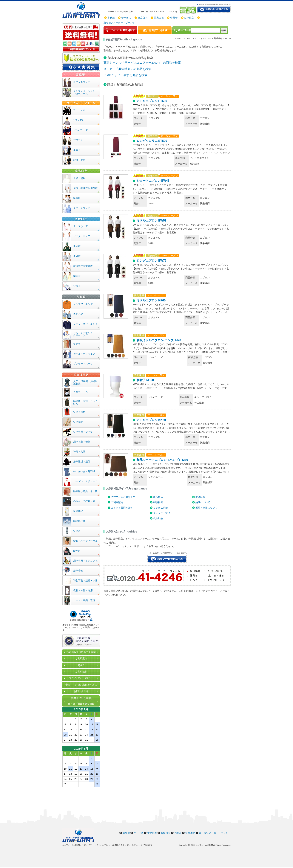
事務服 (111, 18)
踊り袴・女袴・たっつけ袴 (85, 402)
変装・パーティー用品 (85, 541)
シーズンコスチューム (85, 481)
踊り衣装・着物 (82, 442)
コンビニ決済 (161, 508)
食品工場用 (79, 178)
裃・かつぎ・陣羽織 (84, 471)
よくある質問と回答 (122, 508)
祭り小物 (78, 571)
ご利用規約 (81, 672)
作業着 (174, 18)
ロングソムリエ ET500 (152, 141)
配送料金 (200, 497)
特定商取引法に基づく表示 (81, 652)
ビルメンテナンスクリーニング (83, 334)
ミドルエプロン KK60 (151, 420)
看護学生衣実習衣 (83, 266)
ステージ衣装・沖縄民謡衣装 (85, 382)
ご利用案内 (117, 502)
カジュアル (78, 120)
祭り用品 (189, 18)
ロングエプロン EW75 (152, 261)
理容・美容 (79, 160)
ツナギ (77, 344)
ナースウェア (81, 226)
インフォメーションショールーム (84, 92)
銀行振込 (158, 497)
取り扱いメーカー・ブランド (119, 23)
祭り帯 (77, 531)
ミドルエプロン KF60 (151, 300)
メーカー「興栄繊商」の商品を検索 (127, 69)
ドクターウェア (82, 236)
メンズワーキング (83, 304)
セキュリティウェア (84, 354)
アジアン (78, 140)
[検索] (205, 30)
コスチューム (81, 392)
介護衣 (77, 286)
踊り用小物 (79, 521)
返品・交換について (206, 508)
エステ (77, 150)
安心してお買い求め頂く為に (81, 685)
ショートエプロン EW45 (153, 181)
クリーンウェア (82, 208)
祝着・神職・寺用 (83, 590)
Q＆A (81, 665)
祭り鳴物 (78, 422)
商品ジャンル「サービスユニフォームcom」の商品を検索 (142, 63)
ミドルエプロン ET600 (152, 101)
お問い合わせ (81, 691)
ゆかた (77, 551)
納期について (203, 502)
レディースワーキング (85, 324)
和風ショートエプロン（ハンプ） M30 (162, 460)
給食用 (77, 198)
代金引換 (158, 518)
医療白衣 (159, 18)
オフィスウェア (82, 82)
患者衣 (77, 256)
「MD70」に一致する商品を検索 (125, 75)
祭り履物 (78, 511)
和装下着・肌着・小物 (85, 581)
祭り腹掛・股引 (82, 462)
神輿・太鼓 (79, 452)
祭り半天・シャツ (83, 432)
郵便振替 (158, 502)
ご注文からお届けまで (123, 497)
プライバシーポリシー (81, 678)
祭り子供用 (79, 412)
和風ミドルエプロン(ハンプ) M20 (159, 340)
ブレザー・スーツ (83, 364)
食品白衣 (143, 18)
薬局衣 (77, 276)
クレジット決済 (162, 513)
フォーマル (79, 110)
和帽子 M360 (145, 380)
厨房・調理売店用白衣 (85, 188)
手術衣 (77, 246)
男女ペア (78, 314)
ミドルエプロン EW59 (152, 221)
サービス (126, 18)
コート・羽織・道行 (84, 600)
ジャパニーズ (81, 130)
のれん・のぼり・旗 (84, 501)
